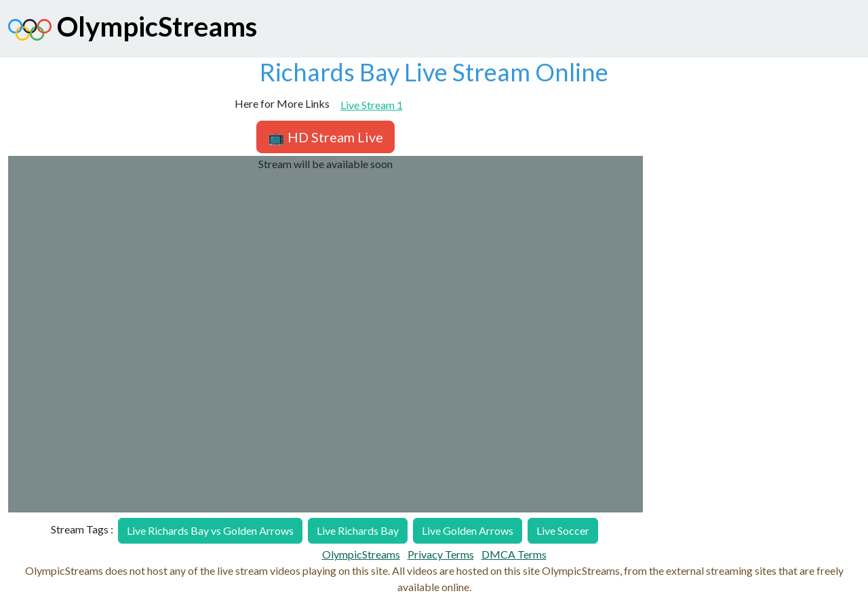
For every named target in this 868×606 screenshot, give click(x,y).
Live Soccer (563, 530)
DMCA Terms (514, 554)
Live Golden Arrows (468, 530)
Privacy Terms (441, 554)
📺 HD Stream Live (325, 137)
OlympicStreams (133, 30)
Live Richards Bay (358, 530)
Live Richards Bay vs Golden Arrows (210, 530)
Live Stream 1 (372, 105)
